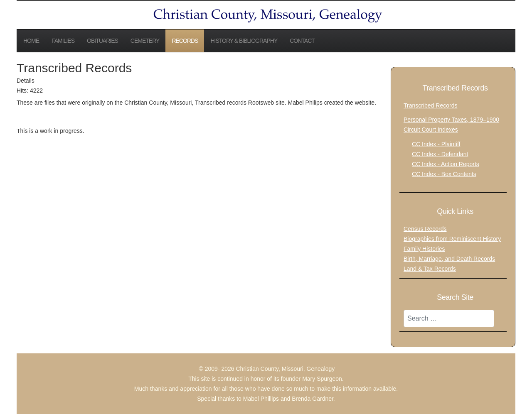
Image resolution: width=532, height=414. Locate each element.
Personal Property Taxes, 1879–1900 (451, 120)
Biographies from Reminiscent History (452, 239)
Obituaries (102, 41)
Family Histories (424, 249)
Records (185, 41)
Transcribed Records (430, 105)
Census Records (425, 229)
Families (63, 41)
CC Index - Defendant (440, 154)
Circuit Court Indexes (431, 130)
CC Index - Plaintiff (436, 144)
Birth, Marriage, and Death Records (449, 259)
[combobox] (449, 318)
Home (31, 41)
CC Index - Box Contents (444, 174)
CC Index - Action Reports (446, 164)
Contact (302, 41)
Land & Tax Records (430, 269)
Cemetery (145, 41)
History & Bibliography (244, 41)
